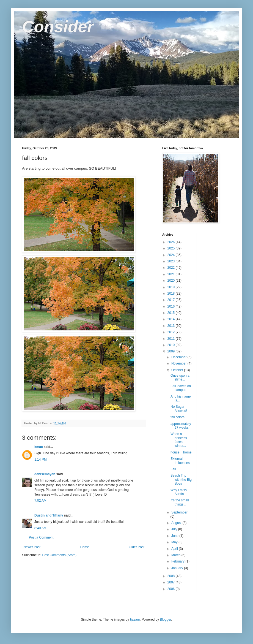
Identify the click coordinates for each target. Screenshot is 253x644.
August (177, 523)
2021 (172, 274)
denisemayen (45, 474)
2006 (172, 589)
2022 (172, 268)
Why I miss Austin (179, 492)
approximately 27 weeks (181, 426)
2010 (172, 345)
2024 (172, 255)
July (175, 529)
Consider (58, 27)
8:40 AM (40, 528)
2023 (172, 261)
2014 (172, 319)
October (178, 370)
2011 (172, 339)
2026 (172, 242)
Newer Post (32, 547)
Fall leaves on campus (181, 388)
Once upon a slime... (180, 377)
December (179, 357)
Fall (173, 469)
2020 (172, 281)
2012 (172, 332)
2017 (172, 300)
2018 (172, 294)
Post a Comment (41, 537)
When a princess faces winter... (179, 440)
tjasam (135, 619)
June (175, 536)
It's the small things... (180, 502)
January (178, 568)
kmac (39, 447)
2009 (172, 351)
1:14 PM (41, 460)
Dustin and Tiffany (49, 515)
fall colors (178, 417)
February (178, 561)
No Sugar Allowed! (179, 409)
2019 (172, 287)
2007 (172, 582)
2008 (172, 576)
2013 (172, 326)
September (179, 512)
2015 (172, 313)
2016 (172, 306)
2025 (172, 248)
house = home (181, 452)
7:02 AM (40, 501)
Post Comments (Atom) (59, 555)
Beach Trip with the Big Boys (181, 479)
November (179, 363)
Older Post (137, 547)
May (175, 542)
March (176, 555)
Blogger (166, 619)
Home (85, 547)
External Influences (180, 461)
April (175, 549)
